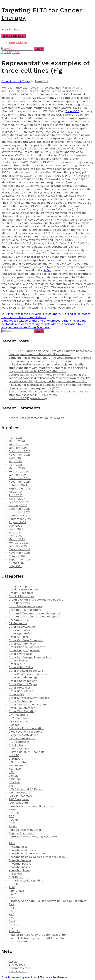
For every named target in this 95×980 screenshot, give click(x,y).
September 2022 (20, 519)
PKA (11, 904)
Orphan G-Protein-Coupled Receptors (34, 616)
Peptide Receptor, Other (25, 830)
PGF (11, 840)
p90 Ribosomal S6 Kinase (26, 789)
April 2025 (16, 465)
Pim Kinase (16, 891)
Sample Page (18, 42)
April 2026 (16, 438)
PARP (12, 809)
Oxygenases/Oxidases (23, 735)
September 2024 (20, 488)
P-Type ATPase (19, 748)
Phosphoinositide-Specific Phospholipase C (38, 857)
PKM (12, 921)
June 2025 (16, 458)
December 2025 (20, 451)
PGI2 (12, 843)
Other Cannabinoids (22, 644)
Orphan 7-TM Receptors (25, 610)
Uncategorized (19, 941)
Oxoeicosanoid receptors (25, 732)
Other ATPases (19, 637)
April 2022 (16, 536)
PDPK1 (13, 826)
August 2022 (17, 522)
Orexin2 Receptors (21, 596)
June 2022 (16, 529)
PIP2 (12, 897)
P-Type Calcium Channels (26, 752)
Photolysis (15, 874)
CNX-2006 (72, 111)
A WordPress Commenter (26, 418)
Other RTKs (16, 694)
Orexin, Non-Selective (23, 589)
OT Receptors (18, 623)
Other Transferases (22, 708)
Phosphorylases (19, 870)
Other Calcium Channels (26, 640)
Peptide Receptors (21, 833)
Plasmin (14, 931)
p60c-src (15, 779)
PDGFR (13, 820)
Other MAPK (17, 664)
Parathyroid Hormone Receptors (31, 806)
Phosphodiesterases (22, 850)
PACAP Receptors (21, 796)
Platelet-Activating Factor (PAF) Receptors (38, 938)
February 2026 (19, 444)
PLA (11, 928)
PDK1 (12, 823)
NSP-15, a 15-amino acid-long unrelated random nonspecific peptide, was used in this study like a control (50, 353)
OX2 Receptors (19, 718)
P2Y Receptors (18, 765)
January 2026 (18, 448)
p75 (11, 786)
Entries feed (17, 965)
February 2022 (19, 543)
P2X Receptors (19, 762)
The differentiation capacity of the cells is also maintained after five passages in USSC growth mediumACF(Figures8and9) (49, 395)
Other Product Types (16, 81)
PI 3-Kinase (16, 877)
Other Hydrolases (20, 654)
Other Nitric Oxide (21, 667)
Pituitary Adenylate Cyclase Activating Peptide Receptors (47, 901)
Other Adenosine (20, 630)
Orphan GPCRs (19, 620)
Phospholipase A (20, 860)
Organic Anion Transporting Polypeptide (36, 600)
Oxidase (14, 725)
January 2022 (18, 546)
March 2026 (17, 441)
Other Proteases (20, 688)
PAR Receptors (19, 803)
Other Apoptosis (20, 633)
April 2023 (16, 495)
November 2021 (19, 553)
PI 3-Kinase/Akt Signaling (26, 881)
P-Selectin (16, 745)
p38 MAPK (16, 769)
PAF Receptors (19, 799)
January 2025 (18, 475)
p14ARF (14, 755)
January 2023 (18, 505)
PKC (11, 911)
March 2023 (17, 499)
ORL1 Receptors (19, 603)
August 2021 (17, 563)
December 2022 (20, 509)
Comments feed (20, 968)
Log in (13, 961)
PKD (11, 914)
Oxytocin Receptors (22, 738)
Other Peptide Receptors (25, 677)
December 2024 (20, 478)
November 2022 (20, 512)
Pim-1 (12, 894)
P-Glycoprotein (19, 742)
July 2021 (15, 566)
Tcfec (47, 270)
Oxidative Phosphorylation (26, 728)
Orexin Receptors (20, 586)
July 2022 (15, 526)
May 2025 (15, 461)
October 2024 (18, 485)
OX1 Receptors (18, 715)
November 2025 (20, 455)
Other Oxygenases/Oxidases (28, 674)
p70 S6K (14, 782)
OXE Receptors (19, 721)
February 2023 (19, 502)
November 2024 (20, 482)
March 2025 (17, 468)
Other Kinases (18, 660)
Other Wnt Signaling (22, 711)
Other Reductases (21, 691)
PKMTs (13, 925)
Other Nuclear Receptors (26, 671)
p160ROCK (16, 759)
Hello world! (57, 418)
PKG (11, 918)
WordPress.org (19, 971)
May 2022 (15, 532)
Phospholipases (19, 867)
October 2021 (18, 556)
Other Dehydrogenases (24, 650)
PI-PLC (13, 884)
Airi (51, 977)
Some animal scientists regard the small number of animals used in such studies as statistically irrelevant (50, 359)
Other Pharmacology (23, 681)
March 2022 (17, 539)
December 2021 (19, 549)
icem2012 (42, 81)
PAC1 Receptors (19, 792)
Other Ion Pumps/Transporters (30, 657)
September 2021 (20, 559)
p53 (11, 772)
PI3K (12, 887)
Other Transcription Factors (28, 704)
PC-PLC (14, 813)
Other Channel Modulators (27, 647)
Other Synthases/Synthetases (29, 698)
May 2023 (15, 492)
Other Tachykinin (20, 701)
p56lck (13, 776)
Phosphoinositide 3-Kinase (27, 853)
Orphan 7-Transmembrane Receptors (34, 613)
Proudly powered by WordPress (20, 977)
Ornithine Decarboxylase (25, 606)
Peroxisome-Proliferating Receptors (33, 837)
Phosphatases (18, 847)
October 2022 (18, 515)
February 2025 (19, 471)
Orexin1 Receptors (21, 593)
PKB (11, 908)
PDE (11, 816)
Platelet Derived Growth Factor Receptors (37, 935)
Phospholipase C (20, 864)
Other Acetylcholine (22, 627)
